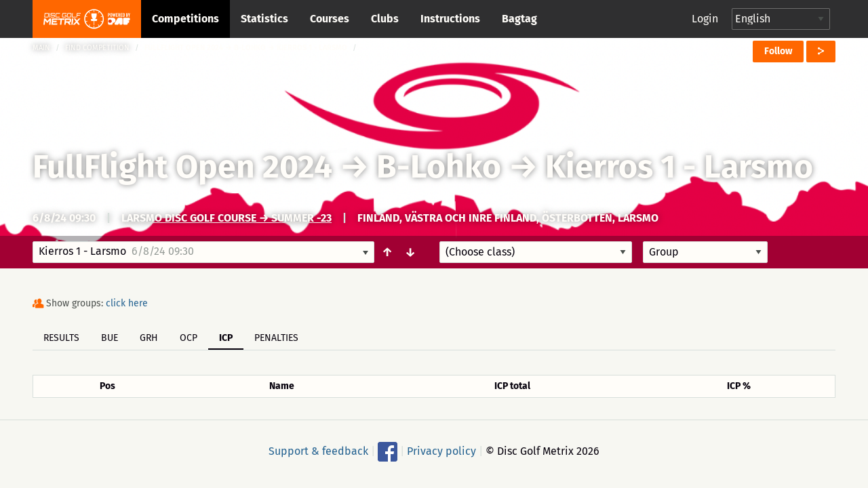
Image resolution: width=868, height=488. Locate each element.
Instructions (450, 19)
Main (41, 48)
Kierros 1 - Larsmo (679, 167)
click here (127, 303)
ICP (226, 338)
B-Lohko (439, 167)
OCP (189, 338)
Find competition (97, 48)
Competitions (185, 19)
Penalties (276, 338)
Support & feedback (318, 451)
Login (705, 19)
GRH (149, 338)
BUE (110, 338)
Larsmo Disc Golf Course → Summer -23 (226, 218)
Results (61, 338)
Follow (778, 51)
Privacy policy (441, 451)
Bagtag (519, 19)
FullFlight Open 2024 (182, 167)
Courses (330, 19)
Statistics (264, 19)
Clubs (385, 19)
